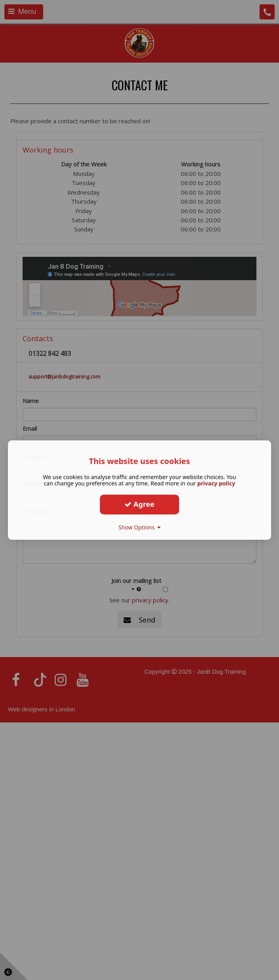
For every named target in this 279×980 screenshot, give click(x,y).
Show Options (140, 527)
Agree (139, 504)
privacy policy (216, 483)
